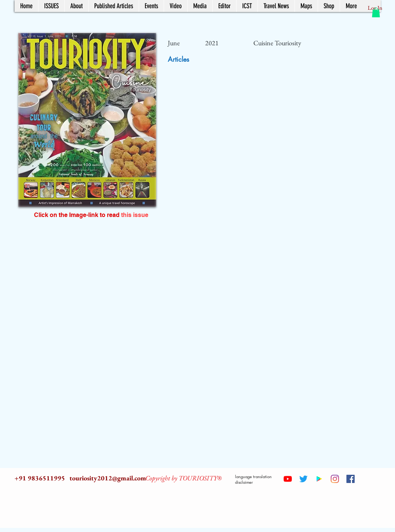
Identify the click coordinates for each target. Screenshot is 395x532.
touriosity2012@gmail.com (108, 478)
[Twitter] (303, 479)
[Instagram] (335, 479)
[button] (376, 12)
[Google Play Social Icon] (319, 479)
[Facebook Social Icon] (351, 479)
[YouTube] (288, 479)
